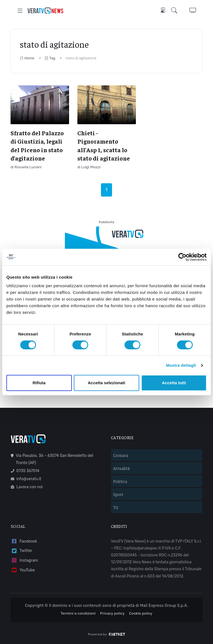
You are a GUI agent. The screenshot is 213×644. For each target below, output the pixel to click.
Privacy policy (112, 613)
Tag (50, 58)
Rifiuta (39, 383)
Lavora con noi (27, 487)
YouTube (23, 570)
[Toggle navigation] (20, 11)
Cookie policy (141, 613)
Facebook (24, 541)
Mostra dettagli (181, 365)
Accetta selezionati (106, 383)
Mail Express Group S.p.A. (164, 606)
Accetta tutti (174, 383)
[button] (175, 11)
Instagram (24, 560)
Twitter (21, 551)
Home (27, 58)
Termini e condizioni (78, 613)
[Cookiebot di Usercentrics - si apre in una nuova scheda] (182, 257)
